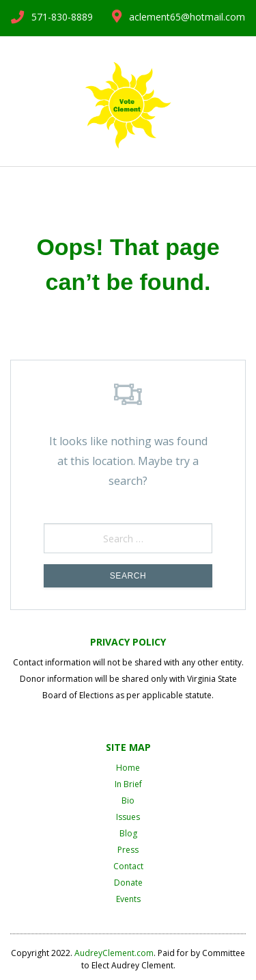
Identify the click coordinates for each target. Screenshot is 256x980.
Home (128, 768)
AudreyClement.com (114, 953)
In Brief (128, 784)
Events (128, 899)
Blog (128, 833)
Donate (128, 883)
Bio (128, 800)
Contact (128, 866)
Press (128, 850)
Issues (128, 817)
